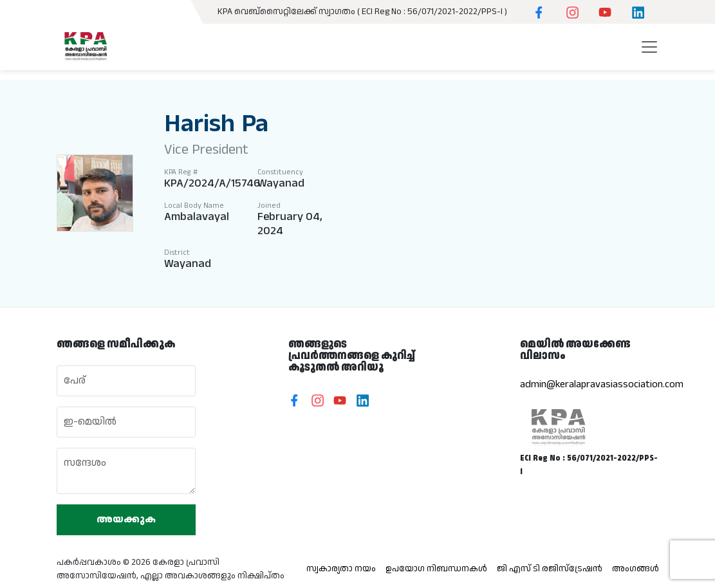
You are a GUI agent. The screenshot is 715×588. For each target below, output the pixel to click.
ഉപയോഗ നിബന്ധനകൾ (436, 569)
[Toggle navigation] (649, 51)
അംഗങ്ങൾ (636, 569)
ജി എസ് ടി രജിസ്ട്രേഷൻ (550, 569)
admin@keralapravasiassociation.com (602, 384)
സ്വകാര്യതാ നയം (341, 569)
